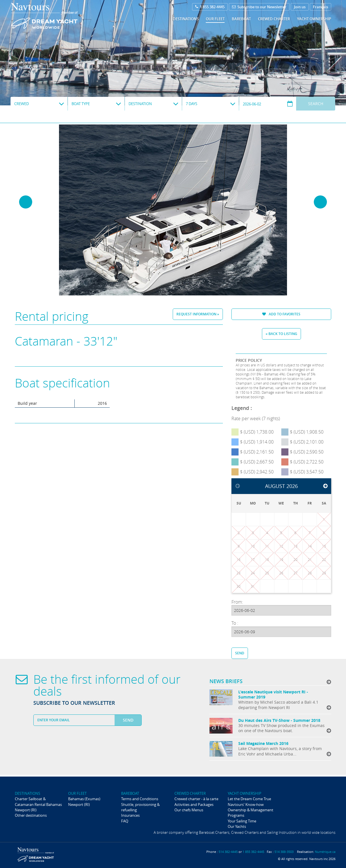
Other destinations (31, 815)
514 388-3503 (284, 852)
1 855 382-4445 (210, 7)
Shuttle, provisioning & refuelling (140, 807)
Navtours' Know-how (246, 804)
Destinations (186, 19)
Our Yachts (237, 826)
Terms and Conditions (140, 799)
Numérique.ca (325, 852)
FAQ (125, 821)
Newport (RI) (26, 810)
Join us (300, 7)
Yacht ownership (314, 19)
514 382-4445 (228, 852)
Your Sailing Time (242, 821)
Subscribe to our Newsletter (259, 7)
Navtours (56, 16)
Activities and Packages (194, 804)
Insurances (130, 815)
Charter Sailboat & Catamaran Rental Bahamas (38, 801)
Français (320, 7)
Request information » (198, 314)
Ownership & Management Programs (251, 813)
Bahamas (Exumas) (84, 799)
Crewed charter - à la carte (196, 799)
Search (316, 104)
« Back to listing (281, 334)
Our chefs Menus (189, 810)
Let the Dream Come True (249, 799)
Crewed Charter (274, 19)
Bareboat (241, 19)
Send (240, 653)
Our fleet (215, 19)
